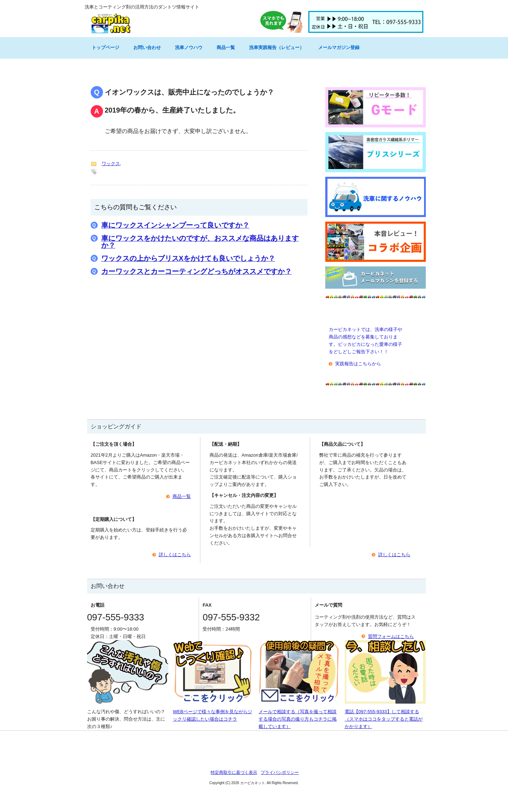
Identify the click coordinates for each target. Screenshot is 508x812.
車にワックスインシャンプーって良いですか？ (175, 225)
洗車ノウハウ (189, 47)
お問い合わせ (147, 47)
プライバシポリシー (280, 772)
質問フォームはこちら (391, 636)
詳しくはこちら (175, 555)
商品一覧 (226, 47)
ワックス (111, 164)
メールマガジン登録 (339, 47)
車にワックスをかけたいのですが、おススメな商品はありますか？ (200, 242)
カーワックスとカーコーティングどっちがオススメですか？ (196, 271)
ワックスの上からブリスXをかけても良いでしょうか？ (188, 258)
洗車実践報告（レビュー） (277, 47)
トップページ (105, 47)
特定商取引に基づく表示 (234, 772)
